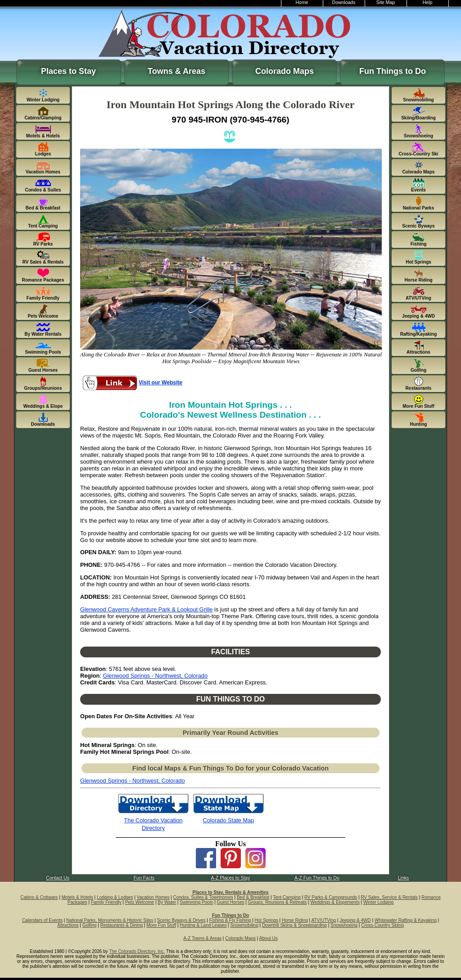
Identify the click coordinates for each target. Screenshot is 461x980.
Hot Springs (267, 920)
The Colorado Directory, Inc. (137, 951)
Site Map (386, 2)
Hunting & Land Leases (203, 925)
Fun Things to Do (393, 71)
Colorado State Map (229, 820)
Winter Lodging (378, 902)
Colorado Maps (285, 71)
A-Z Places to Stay (231, 878)
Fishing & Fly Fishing (230, 920)
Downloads (344, 2)
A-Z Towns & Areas (202, 938)
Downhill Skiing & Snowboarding (294, 925)
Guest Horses (230, 902)
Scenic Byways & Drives (181, 920)
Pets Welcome (140, 902)
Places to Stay (68, 71)
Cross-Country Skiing (382, 925)
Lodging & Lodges (115, 897)
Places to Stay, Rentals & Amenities (231, 892)
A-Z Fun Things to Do (317, 878)
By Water (167, 902)
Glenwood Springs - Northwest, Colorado (156, 676)
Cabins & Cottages (39, 897)
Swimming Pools (196, 902)
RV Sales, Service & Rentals (389, 897)
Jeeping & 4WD (355, 920)
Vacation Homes (153, 897)
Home (302, 2)
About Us (269, 938)
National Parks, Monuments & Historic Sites (110, 920)
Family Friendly (106, 902)
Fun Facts (144, 878)
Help (428, 2)
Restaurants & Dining (122, 925)
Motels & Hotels (77, 897)
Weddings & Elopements (335, 902)
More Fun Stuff (161, 925)
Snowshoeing (344, 925)
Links (403, 878)
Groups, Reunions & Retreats (278, 902)
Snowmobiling (244, 925)
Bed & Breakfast (253, 897)
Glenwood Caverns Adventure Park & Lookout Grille (147, 609)
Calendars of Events (42, 920)
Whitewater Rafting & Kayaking (406, 920)
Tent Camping (287, 897)
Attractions (68, 925)
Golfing (90, 925)
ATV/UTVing (323, 920)
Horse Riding (295, 920)
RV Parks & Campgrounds (331, 897)
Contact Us (58, 878)
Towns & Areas (176, 71)
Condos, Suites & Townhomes (203, 897)
